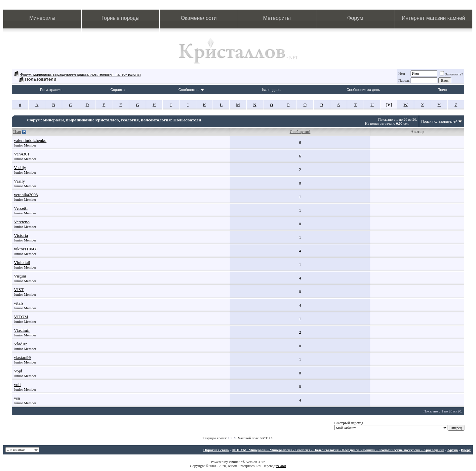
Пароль (404, 80)
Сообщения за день (363, 90)
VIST (19, 290)
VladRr (20, 344)
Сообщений (300, 132)
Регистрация (51, 90)
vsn (17, 398)
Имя (402, 73)
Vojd (18, 371)
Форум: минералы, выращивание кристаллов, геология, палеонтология (80, 74)
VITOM (21, 317)
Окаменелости (199, 18)
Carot (282, 466)
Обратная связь (216, 450)
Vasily (19, 181)
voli (17, 385)
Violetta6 (22, 262)
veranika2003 (26, 195)
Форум (355, 18)
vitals (19, 303)
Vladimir (22, 330)
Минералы (42, 18)
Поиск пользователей (439, 121)
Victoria (21, 235)
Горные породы (120, 18)
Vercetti (21, 208)
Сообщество (191, 90)
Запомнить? (451, 74)
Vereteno (22, 222)
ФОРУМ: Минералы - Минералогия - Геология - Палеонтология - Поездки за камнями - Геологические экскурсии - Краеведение (338, 450)
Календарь (271, 90)
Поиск (442, 90)
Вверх (466, 450)
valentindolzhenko (30, 140)
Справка (118, 90)
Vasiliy (20, 168)
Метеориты (277, 18)
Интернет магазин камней (433, 18)
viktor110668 (26, 249)
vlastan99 (22, 357)
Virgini (20, 276)
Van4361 (22, 154)
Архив (453, 450)
